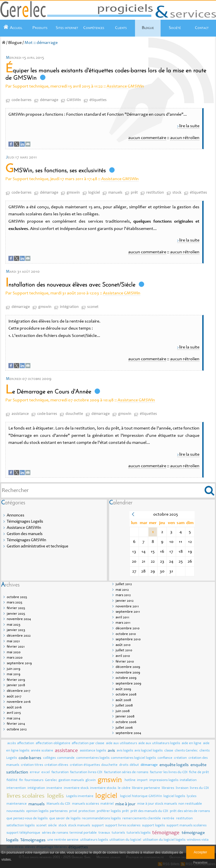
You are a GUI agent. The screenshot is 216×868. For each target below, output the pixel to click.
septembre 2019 (19, 664)
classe (169, 751)
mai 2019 (13, 675)
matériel (107, 804)
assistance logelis (93, 751)
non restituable (190, 804)
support (98, 826)
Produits (40, 28)
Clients (121, 28)
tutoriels (118, 833)
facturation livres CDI (86, 772)
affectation (26, 743)
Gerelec (51, 780)
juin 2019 (13, 669)
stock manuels (79, 826)
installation (188, 780)
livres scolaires (26, 796)
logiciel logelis (174, 796)
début (134, 765)
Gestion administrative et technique (38, 546)
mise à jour (125, 804)
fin (21, 780)
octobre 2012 (17, 730)
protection (87, 811)
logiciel (94, 193)
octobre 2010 (126, 634)
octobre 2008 (126, 695)
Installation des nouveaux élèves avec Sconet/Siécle (70, 285)
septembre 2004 (128, 733)
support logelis (153, 826)
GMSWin (74, 100)
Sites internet (67, 28)
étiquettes (98, 100)
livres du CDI (199, 788)
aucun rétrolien (185, 138)
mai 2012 (122, 590)
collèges (49, 758)
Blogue (148, 28)
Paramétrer (200, 863)
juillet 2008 (124, 706)
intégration (69, 307)
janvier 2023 (16, 630)
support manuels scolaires (186, 826)
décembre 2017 (19, 691)
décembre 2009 (128, 667)
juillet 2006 (124, 728)
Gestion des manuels (25, 534)
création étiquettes (85, 765)
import (142, 780)
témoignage (166, 833)
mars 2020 (15, 658)
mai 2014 (13, 719)
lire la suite (189, 126)
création (180, 758)
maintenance (17, 804)
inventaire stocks (103, 788)
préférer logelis (109, 811)
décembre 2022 (19, 636)
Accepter (200, 852)
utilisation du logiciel (125, 840)
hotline (130, 780)
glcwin (91, 780)
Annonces (15, 515)
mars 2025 (14, 603)
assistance (20, 414)
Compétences (94, 28)
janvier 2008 (125, 717)
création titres (32, 765)
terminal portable (83, 833)
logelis (56, 796)
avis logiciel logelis (148, 751)
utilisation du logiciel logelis (164, 840)
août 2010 (123, 645)
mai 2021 (13, 642)
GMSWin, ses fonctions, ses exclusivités (56, 171)
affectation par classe (88, 743)
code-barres (22, 100)
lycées (192, 796)
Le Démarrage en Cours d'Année (48, 392)
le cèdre (124, 788)
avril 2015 (14, 713)
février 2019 (16, 680)
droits (124, 765)
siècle (52, 826)
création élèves (56, 765)
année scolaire (42, 751)
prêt (134, 193)
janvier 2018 (16, 685)
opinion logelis (37, 811)
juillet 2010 (124, 651)
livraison (182, 788)
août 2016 (14, 708)
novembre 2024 (19, 619)
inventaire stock (76, 788)
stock (177, 193)
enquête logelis (174, 765)
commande (66, 758)
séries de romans (55, 833)
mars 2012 (123, 595)
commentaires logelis (93, 758)
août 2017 (14, 697)
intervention (16, 788)
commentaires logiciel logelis (133, 758)
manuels (115, 193)
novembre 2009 (128, 673)
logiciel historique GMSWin (141, 796)
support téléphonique (23, 833)
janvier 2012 (125, 601)
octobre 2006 (126, 722)
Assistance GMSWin (125, 86)
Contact (202, 28)
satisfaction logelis (21, 826)
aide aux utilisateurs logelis (159, 743)
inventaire (54, 788)
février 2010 (125, 662)
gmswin (73, 193)
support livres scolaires (123, 826)
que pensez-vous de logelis (27, 819)
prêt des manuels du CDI (149, 811)
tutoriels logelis (139, 833)
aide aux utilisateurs (121, 743)
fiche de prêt (199, 772)
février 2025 (16, 608)
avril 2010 (123, 656)
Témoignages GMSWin (26, 540)
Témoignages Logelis (25, 522)
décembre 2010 (128, 629)
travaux (104, 833)
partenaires (59, 811)
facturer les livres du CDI (169, 772)
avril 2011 (122, 618)
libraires (168, 788)
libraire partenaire (146, 788)
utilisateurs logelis (94, 840)
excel (46, 772)
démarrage (49, 100)
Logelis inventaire (80, 796)
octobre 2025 (17, 597)
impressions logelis (164, 780)
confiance (165, 758)
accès (12, 743)
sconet (93, 307)
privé (73, 811)
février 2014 (16, 724)
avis (111, 751)
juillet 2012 (124, 584)
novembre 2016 (19, 702)
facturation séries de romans (126, 772)
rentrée (168, 819)
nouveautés (15, 811)
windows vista (198, 840)
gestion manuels (71, 780)
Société (175, 28)
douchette (74, 414)
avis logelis (125, 751)
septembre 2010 (128, 640)
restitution (155, 193)
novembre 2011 (127, 607)
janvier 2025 (16, 614)
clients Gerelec (186, 751)
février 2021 (16, 647)
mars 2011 (123, 623)
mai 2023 (13, 625)
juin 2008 (123, 711)
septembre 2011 (128, 612)
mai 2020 (14, 653)
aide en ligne (192, 743)
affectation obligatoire (53, 743)
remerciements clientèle (142, 819)
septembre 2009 (128, 684)
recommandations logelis (101, 819)
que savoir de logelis (65, 819)
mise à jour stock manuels (157, 804)
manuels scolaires (85, 804)
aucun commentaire (147, 138)
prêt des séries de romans (190, 811)
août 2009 (123, 689)
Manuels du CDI (58, 804)
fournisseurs (34, 780)
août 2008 (123, 700)
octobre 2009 (126, 678)
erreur (35, 772)
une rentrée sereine (63, 840)
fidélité (12, 780)
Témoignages (33, 840)
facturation (60, 772)
